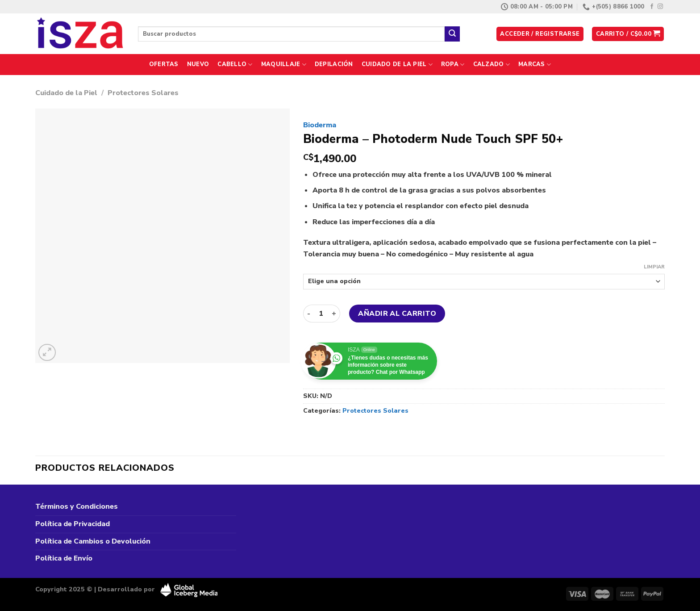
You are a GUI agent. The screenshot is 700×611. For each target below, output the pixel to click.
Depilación (334, 64)
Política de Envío (64, 558)
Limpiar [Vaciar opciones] (654, 267)
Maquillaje (284, 65)
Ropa (453, 65)
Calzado (492, 65)
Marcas (535, 65)
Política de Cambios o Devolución (93, 541)
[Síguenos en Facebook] (652, 7)
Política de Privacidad (73, 524)
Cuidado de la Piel (397, 65)
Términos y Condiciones (77, 506)
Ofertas (164, 64)
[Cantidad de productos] (321, 314)
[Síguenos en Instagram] (660, 7)
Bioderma (320, 125)
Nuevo (198, 64)
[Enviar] (452, 34)
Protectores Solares (143, 93)
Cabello (235, 65)
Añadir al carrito (397, 314)
